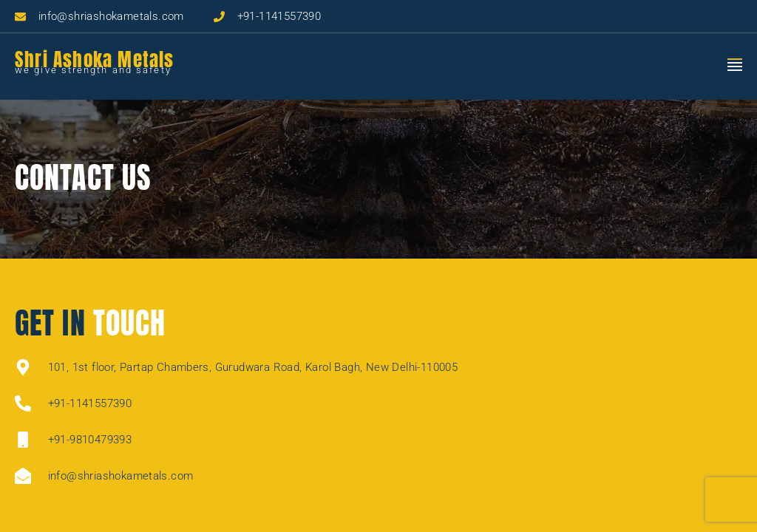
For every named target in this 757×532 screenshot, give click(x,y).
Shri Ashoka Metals (95, 59)
